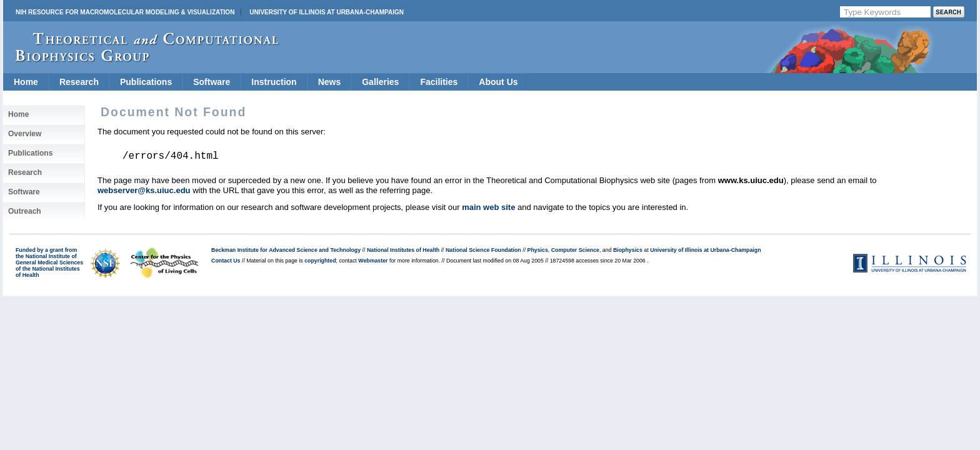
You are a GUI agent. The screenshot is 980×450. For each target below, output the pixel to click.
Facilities (439, 82)
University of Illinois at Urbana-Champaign (327, 12)
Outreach (25, 211)
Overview (25, 134)
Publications (146, 82)
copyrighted (320, 261)
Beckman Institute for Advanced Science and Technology (286, 250)
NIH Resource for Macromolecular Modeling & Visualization (125, 12)
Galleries (380, 82)
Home (26, 82)
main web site (488, 207)
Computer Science (575, 250)
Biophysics (628, 250)
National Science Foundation (483, 250)
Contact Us (226, 261)
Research (79, 82)
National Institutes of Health (403, 250)
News (330, 82)
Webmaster (373, 261)
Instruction (274, 82)
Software (212, 82)
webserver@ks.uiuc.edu (144, 190)
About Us (498, 82)
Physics (538, 250)
